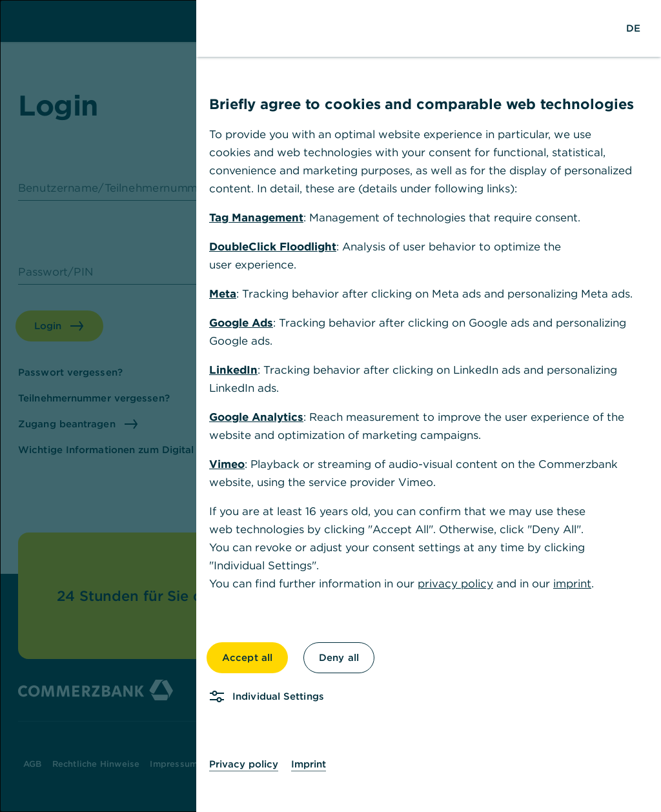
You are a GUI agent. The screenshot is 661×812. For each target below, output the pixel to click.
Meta (223, 294)
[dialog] (330, 406)
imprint (572, 584)
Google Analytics (256, 417)
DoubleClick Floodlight (273, 247)
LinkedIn (233, 370)
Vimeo (227, 464)
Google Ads (241, 323)
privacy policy (455, 584)
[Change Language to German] (633, 28)
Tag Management (256, 218)
